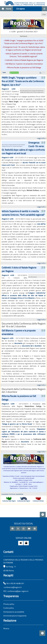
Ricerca (6, 628)
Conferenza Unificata (38, 501)
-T (44, 77)
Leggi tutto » (42, 138)
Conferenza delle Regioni (24, 501)
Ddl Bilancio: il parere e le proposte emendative (24, 64)
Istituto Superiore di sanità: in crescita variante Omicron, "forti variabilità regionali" (24, 55)
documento (18, 343)
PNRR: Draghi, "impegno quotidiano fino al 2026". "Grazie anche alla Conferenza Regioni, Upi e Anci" (24, 42)
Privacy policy (9, 604)
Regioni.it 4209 (9, 89)
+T (42, 77)
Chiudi (44, 14)
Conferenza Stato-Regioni (9, 501)
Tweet (4, 72)
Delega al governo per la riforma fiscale (17, 424)
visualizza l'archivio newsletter (12, 494)
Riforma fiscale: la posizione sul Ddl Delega (24, 67)
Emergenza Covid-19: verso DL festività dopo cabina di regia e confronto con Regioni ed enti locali (24, 48)
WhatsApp (15, 73)
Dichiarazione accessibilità (14, 612)
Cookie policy (9, 608)
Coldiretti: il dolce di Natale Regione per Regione (24, 60)
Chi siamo (21, 9)
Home (6, 9)
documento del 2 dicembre (32, 346)
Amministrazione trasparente (15, 616)
